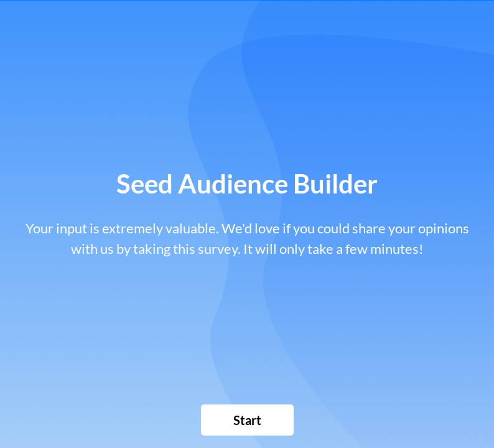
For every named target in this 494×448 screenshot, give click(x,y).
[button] (247, 420)
